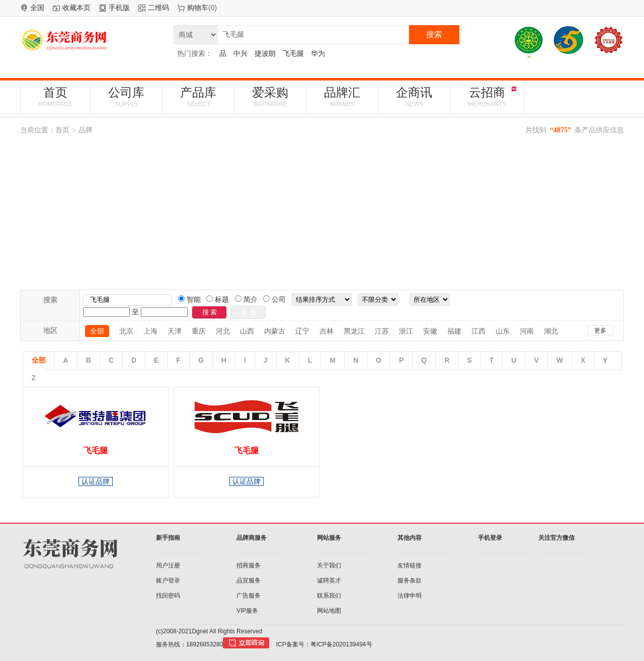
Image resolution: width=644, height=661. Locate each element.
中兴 (240, 53)
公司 (278, 299)
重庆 (199, 331)
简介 (250, 299)
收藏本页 (76, 8)
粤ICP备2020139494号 (341, 644)
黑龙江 (354, 331)
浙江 (406, 331)
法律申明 (410, 596)
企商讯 (414, 97)
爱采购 (270, 97)
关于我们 (329, 565)
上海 (150, 331)
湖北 (551, 331)
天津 (175, 331)
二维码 (158, 8)
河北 (223, 331)
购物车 (198, 8)
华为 (318, 53)
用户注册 (168, 565)
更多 (600, 330)
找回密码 (168, 596)
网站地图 (329, 611)
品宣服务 (249, 581)
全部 (97, 331)
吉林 (327, 331)
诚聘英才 (329, 581)
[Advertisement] (322, 214)
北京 (126, 331)
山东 (503, 331)
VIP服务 (247, 611)
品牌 (86, 130)
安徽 (430, 331)
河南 (527, 331)
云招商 (487, 97)
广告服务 (249, 596)
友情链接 (410, 565)
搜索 (434, 34)
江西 (478, 331)
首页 (55, 97)
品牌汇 (342, 97)
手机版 (119, 8)
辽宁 (302, 331)
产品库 (198, 97)
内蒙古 (275, 331)
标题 (221, 299)
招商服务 (249, 565)
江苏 (382, 331)
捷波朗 (265, 53)
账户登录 (168, 581)
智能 (193, 299)
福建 (454, 331)
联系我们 (329, 596)
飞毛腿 (293, 53)
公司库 (126, 97)
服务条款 (410, 581)
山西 (247, 331)
